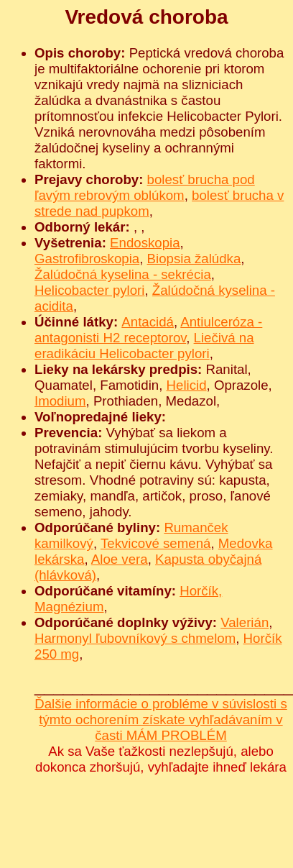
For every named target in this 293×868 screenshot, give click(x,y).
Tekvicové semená (155, 543)
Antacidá (148, 322)
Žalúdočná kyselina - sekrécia (123, 274)
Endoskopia (145, 243)
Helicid (187, 385)
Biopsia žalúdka (194, 259)
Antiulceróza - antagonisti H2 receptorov (148, 330)
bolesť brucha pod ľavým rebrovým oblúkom (145, 187)
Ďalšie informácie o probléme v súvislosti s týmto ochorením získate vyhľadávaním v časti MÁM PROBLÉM (161, 719)
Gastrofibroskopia (87, 259)
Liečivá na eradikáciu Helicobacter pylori (144, 346)
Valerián (245, 622)
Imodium (60, 401)
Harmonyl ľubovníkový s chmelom (135, 638)
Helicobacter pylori (89, 290)
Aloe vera (120, 559)
